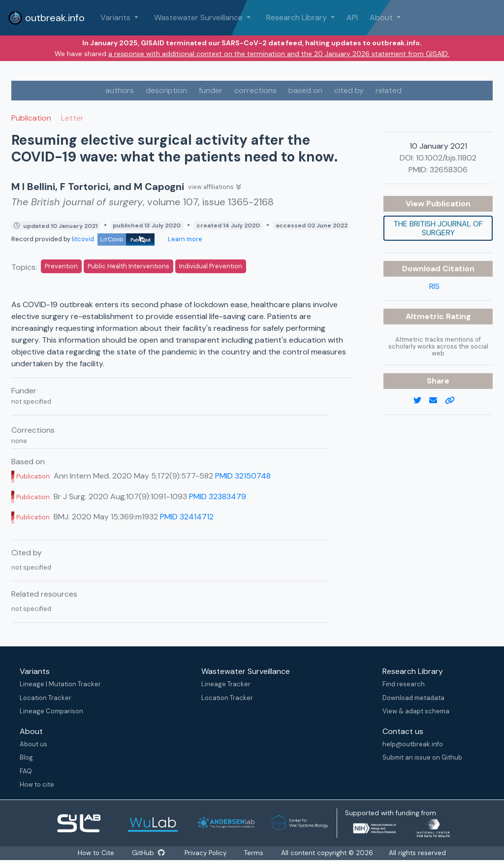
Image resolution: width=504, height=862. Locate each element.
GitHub (148, 853)
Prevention (61, 266)
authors (120, 90)
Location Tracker (46, 698)
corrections (255, 90)
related (389, 90)
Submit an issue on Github (422, 757)
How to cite (37, 784)
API (352, 17)
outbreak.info (46, 18)
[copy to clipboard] (454, 401)
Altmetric (426, 316)
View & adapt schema (416, 711)
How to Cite (96, 853)
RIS (434, 286)
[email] (437, 401)
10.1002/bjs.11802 (446, 158)
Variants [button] (116, 17)
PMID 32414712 (187, 517)
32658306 (449, 170)
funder (211, 90)
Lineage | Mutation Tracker (60, 684)
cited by (349, 90)
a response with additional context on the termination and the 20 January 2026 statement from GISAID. (279, 54)
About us (33, 744)
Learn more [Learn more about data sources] (184, 239)
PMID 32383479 (218, 496)
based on (305, 90)
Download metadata (413, 698)
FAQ (26, 771)
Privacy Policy (206, 853)
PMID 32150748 (243, 476)
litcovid (113, 239)
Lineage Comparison (51, 711)
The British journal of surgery (438, 228)
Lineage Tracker (226, 684)
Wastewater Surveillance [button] (199, 17)
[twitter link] (421, 401)
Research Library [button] (298, 17)
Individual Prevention (211, 266)
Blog (26, 757)
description (166, 90)
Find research (404, 684)
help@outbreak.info (413, 744)
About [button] (382, 17)
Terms (254, 853)
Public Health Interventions (128, 266)
